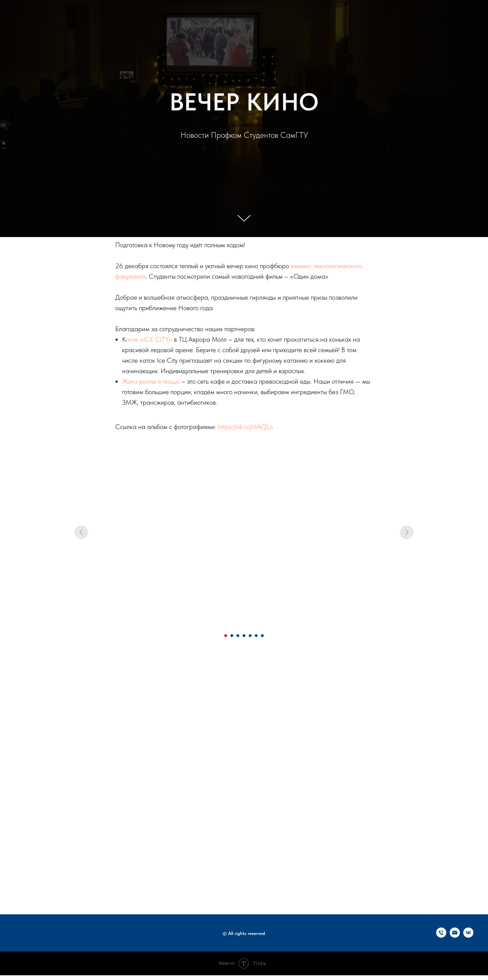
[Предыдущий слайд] (81, 532)
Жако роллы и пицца (151, 381)
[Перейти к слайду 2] (232, 636)
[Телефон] (441, 936)
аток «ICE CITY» (149, 339)
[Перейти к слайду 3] (238, 636)
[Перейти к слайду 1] (226, 636)
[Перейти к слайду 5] (250, 636)
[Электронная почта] (455, 936)
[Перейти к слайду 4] (244, 636)
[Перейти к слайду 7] (262, 636)
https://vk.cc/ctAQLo (245, 427)
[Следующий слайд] (407, 532)
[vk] (468, 936)
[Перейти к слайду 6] (256, 636)
